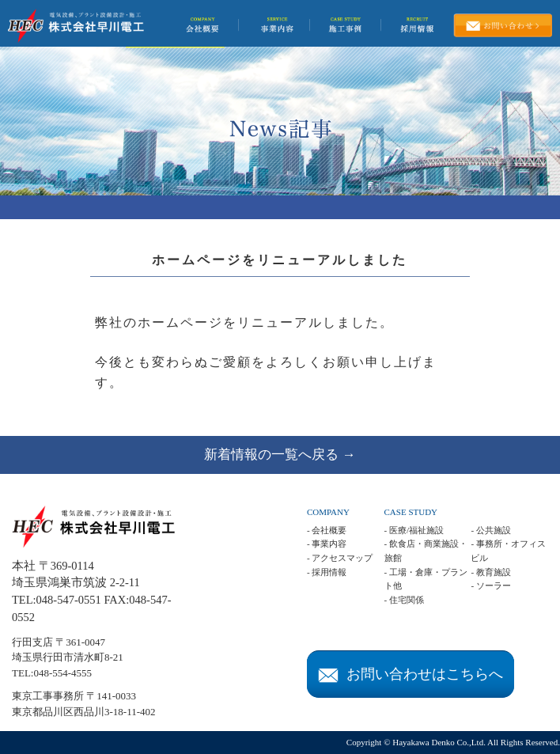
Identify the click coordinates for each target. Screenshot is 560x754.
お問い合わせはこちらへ (411, 674)
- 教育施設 (490, 572)
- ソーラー (490, 585)
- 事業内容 (327, 544)
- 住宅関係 (404, 600)
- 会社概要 (327, 530)
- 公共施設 (490, 530)
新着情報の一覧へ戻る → (280, 455)
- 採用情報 (327, 572)
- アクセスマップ (340, 558)
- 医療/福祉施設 (414, 530)
